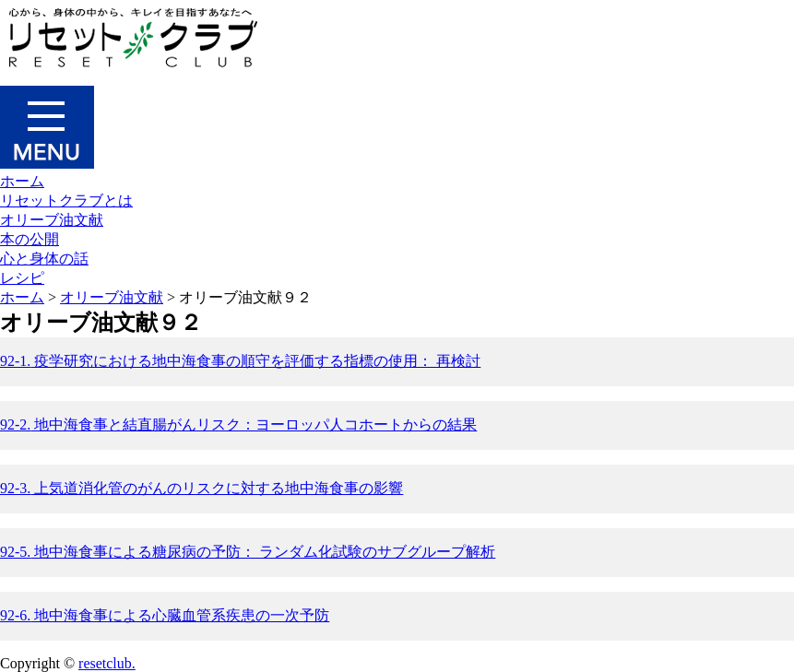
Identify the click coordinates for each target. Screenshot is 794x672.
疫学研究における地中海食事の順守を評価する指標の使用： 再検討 (240, 361)
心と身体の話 (44, 259)
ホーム (22, 181)
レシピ (22, 278)
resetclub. (107, 663)
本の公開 (30, 239)
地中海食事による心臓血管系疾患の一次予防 (165, 615)
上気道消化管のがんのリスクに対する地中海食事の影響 (201, 488)
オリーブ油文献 (52, 220)
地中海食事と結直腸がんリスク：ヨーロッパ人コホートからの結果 (238, 424)
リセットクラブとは (66, 200)
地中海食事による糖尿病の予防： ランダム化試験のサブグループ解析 (248, 552)
